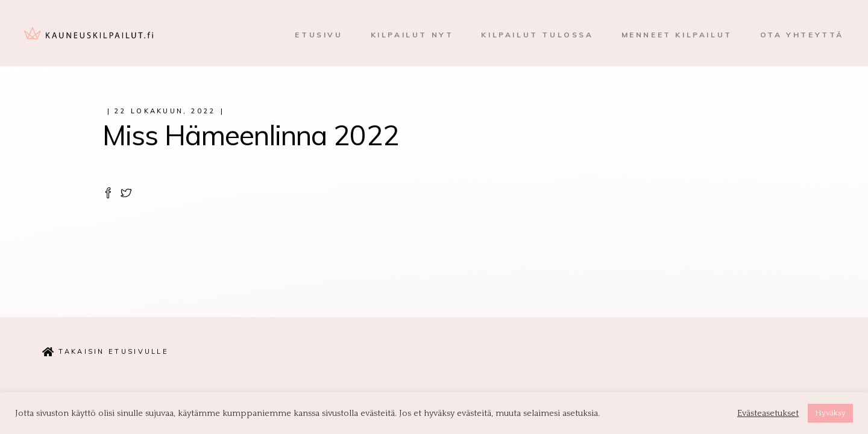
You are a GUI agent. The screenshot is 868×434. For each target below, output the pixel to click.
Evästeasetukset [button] (768, 414)
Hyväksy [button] (830, 413)
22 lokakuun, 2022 (165, 111)
